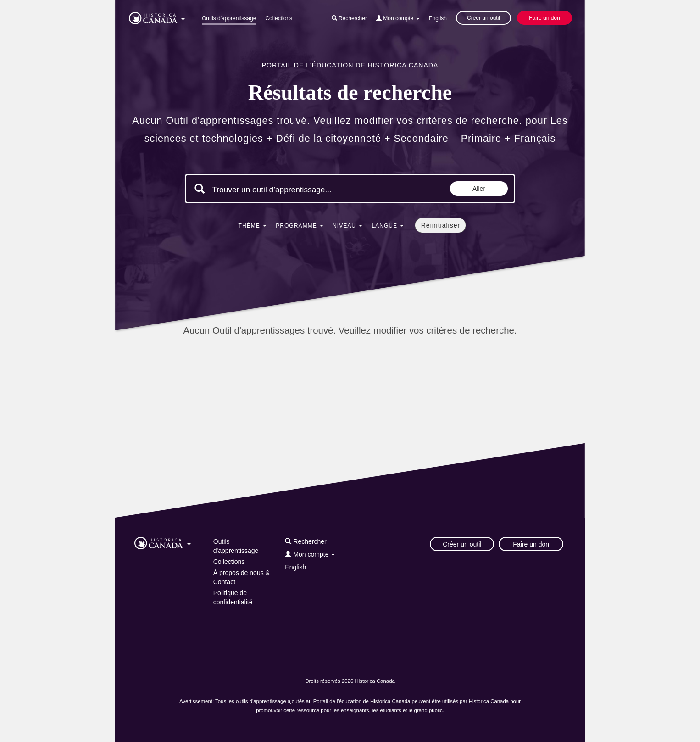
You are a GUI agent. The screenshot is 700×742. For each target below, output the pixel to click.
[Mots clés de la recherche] (289, 190)
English (438, 18)
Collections (279, 18)
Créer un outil (483, 18)
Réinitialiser (441, 225)
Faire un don (544, 18)
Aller (479, 189)
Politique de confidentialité (233, 597)
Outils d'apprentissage (229, 18)
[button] (157, 17)
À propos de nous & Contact (242, 577)
